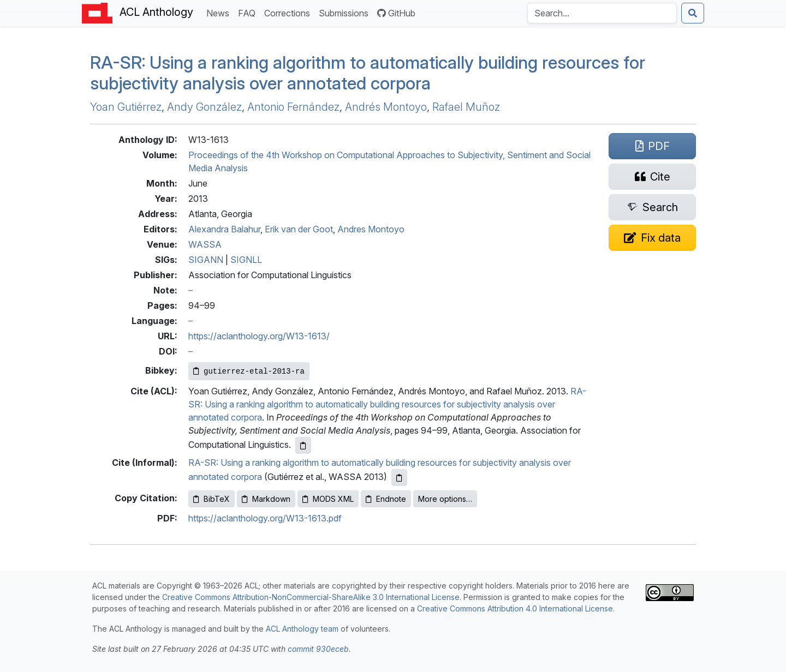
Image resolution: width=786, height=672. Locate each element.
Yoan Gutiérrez (126, 107)
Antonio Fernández (293, 107)
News (220, 12)
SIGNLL (246, 260)
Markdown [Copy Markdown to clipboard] (266, 499)
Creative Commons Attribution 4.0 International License (515, 608)
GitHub (396, 13)
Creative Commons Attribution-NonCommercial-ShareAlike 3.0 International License (311, 597)
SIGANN (206, 260)
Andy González (204, 107)
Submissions (346, 12)
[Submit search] (693, 13)
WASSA (205, 244)
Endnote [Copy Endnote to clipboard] (386, 499)
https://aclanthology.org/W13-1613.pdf (265, 518)
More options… (445, 499)
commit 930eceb (318, 649)
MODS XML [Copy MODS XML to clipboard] (328, 499)
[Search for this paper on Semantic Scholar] (652, 207)
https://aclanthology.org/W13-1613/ (259, 336)
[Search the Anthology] (602, 13)
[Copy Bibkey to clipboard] (249, 371)
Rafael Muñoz (466, 107)
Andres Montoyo (371, 229)
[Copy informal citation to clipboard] (399, 478)
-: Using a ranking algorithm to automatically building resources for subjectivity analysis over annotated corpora (368, 73)
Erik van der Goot (299, 229)
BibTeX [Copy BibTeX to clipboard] (212, 499)
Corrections (289, 12)
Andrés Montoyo (386, 107)
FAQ (249, 12)
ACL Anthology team (302, 629)
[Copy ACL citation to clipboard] (303, 445)
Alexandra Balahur (224, 229)
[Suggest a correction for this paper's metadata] (652, 238)
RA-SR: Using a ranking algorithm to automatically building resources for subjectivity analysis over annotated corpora (387, 404)
